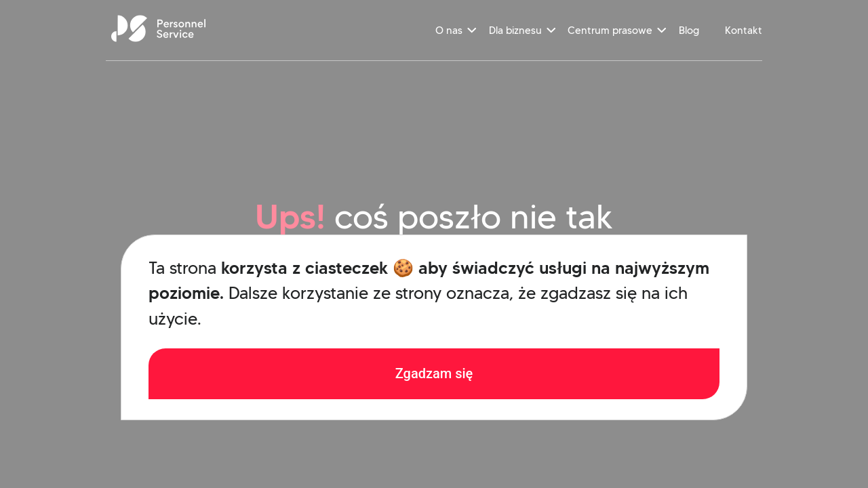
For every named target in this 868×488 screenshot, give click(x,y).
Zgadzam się (434, 373)
